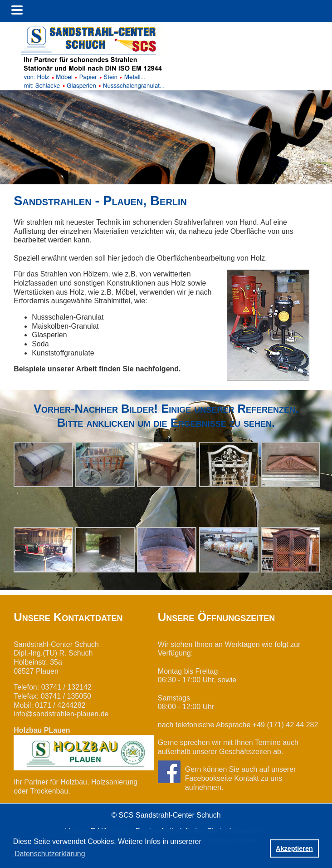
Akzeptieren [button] (294, 848)
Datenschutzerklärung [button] (50, 854)
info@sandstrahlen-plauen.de (61, 714)
